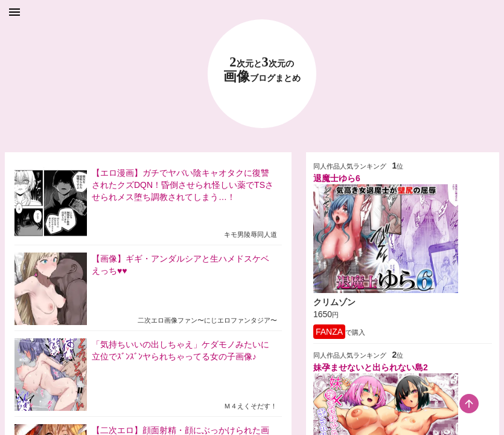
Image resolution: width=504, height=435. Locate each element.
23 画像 (262, 70)
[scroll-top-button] (469, 404)
